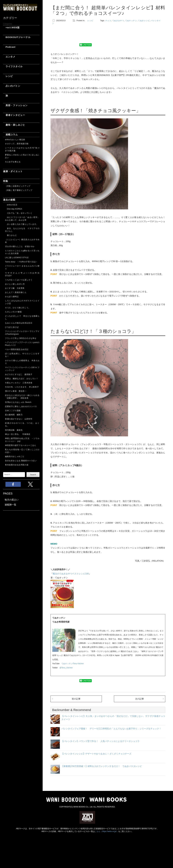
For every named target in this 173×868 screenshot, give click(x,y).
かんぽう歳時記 (12, 297)
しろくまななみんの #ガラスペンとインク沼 (22, 302)
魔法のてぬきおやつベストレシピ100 (71, 574)
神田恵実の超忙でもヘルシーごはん (21, 445)
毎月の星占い (12, 500)
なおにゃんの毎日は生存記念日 (19, 323)
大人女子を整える (13, 162)
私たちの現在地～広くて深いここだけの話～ (22, 451)
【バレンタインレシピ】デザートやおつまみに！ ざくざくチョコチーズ (96, 754)
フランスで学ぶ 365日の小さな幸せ (21, 338)
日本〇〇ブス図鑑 (13, 411)
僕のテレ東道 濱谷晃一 (16, 391)
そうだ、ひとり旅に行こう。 (18, 308)
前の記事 (76, 699)
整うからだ (11, 235)
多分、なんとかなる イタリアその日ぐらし (22, 230)
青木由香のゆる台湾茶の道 (17, 465)
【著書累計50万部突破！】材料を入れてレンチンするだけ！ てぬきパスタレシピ (102, 766)
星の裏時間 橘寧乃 (14, 415)
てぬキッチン (131, 21)
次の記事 (140, 699)
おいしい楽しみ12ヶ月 (15, 284)
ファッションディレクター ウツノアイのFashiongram (22, 333)
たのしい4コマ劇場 (13, 312)
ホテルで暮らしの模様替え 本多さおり (22, 362)
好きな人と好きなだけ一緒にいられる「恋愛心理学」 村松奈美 (22, 397)
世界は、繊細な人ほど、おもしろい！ (22, 379)
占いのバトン (12, 86)
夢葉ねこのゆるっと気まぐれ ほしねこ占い (22, 156)
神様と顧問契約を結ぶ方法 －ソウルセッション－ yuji (22, 440)
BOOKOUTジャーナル (17, 37)
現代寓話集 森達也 (14, 430)
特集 (6, 181)
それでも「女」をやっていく (19, 213)
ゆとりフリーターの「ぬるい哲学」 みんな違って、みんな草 (22, 219)
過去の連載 (9, 200)
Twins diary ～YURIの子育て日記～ (21, 262)
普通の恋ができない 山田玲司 (19, 419)
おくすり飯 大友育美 (15, 288)
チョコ (108, 21)
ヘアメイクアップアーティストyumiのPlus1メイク (22, 344)
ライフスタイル (13, 66)
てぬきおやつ (118, 21)
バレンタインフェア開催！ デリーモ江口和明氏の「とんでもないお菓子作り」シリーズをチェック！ (111, 729)
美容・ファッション (15, 105)
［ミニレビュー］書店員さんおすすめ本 (22, 241)
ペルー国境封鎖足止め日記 (17, 349)
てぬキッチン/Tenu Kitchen (73, 664)
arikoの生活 (11, 205)
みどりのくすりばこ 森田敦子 (19, 374)
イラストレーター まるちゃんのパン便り (22, 267)
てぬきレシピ (144, 21)
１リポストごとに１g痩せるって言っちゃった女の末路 (22, 252)
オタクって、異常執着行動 (17, 144)
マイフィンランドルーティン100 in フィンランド (22, 369)
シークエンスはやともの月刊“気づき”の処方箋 (22, 149)
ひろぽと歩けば (12, 327)
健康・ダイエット (13, 171)
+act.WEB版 (11, 27)
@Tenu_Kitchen (66, 668)
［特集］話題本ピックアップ (18, 186)
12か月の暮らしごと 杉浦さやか (20, 246)
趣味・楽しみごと (14, 125)
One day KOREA (14, 209)
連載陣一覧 (10, 505)
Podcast (9, 47)
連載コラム (10, 135)
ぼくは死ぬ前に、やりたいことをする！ (22, 355)
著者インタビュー (14, 115)
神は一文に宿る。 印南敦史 (19, 434)
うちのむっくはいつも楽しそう (19, 280)
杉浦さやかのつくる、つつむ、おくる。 (22, 424)
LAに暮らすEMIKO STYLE (17, 258)
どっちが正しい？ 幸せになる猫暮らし (22, 317)
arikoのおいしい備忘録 (15, 140)
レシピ (8, 76)
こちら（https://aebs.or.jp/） (106, 831)
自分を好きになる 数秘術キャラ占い (21, 461)
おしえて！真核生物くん (16, 292)
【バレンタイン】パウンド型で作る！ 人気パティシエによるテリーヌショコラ (100, 741)
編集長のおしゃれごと (15, 456)
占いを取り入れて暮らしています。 (22, 224)
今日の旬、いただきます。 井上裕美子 (22, 387)
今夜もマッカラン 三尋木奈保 (19, 383)
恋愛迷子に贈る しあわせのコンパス (21, 406)
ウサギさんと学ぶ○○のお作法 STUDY (22, 274)
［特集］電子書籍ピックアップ (19, 190)
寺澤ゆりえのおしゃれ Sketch (18, 402)
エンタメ (9, 57)
